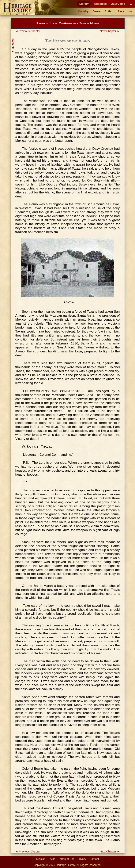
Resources (100, 4)
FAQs (52, 859)
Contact (94, 859)
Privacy (82, 859)
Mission (41, 859)
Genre (97, 11)
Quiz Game (118, 4)
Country (83, 11)
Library (84, 4)
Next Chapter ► (110, 31)
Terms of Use (66, 859)
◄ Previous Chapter (28, 31)
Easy (121, 11)
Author (109, 11)
